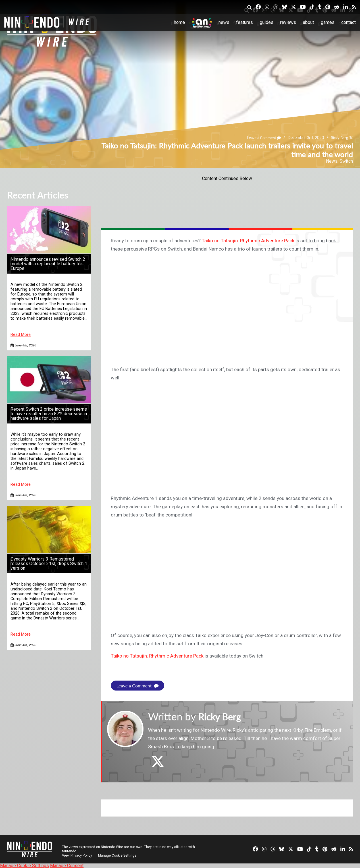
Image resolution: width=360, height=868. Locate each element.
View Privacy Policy (77, 855)
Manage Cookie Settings (118, 855)
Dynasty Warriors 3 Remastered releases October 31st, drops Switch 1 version (49, 564)
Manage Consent (67, 865)
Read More (21, 335)
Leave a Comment (261, 138)
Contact (348, 22)
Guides (267, 22)
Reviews (288, 22)
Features (244, 22)
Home (179, 22)
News (224, 22)
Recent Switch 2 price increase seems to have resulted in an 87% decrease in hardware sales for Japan (49, 414)
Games (328, 22)
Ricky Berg (339, 138)
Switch (346, 161)
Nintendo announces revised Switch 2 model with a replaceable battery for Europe (48, 264)
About (308, 22)
